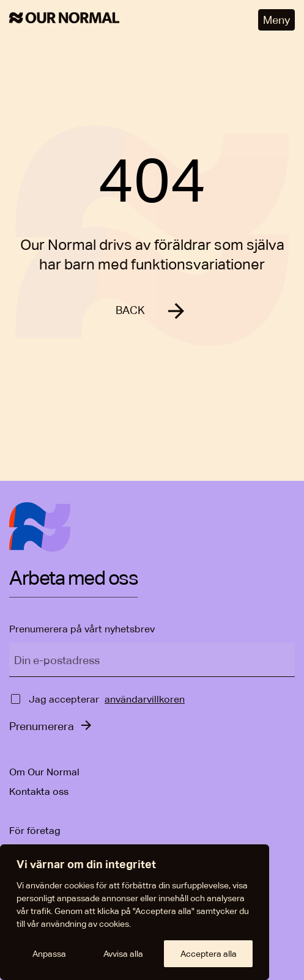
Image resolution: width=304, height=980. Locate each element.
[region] (135, 912)
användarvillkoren (145, 699)
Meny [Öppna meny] (276, 20)
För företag (35, 831)
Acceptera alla (209, 954)
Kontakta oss (39, 792)
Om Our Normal (44, 772)
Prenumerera (42, 726)
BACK (130, 310)
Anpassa (49, 954)
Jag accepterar (64, 699)
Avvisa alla (123, 954)
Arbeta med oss (73, 579)
